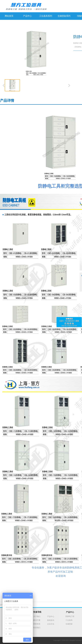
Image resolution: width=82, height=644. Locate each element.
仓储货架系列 (64, 16)
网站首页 (9, 16)
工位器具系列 (46, 16)
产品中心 (27, 16)
